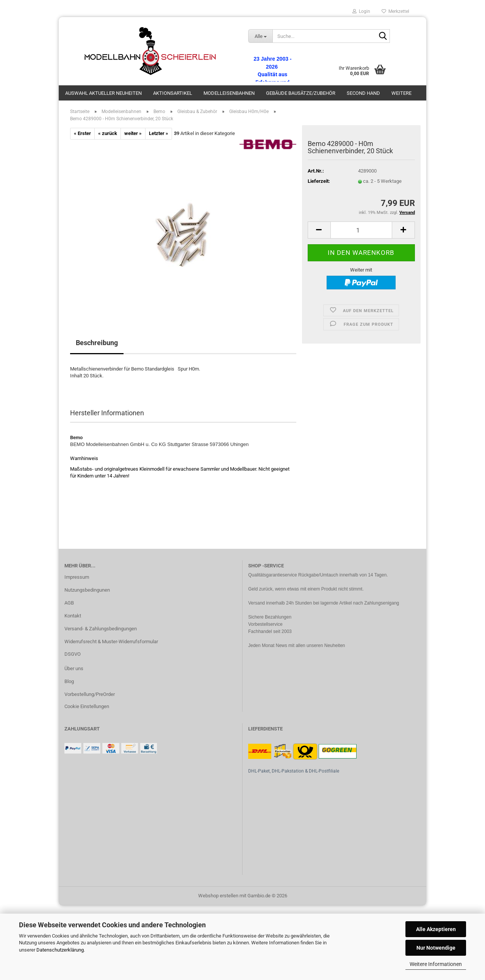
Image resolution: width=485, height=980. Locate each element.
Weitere (401, 93)
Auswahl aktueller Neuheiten (103, 93)
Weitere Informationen (436, 964)
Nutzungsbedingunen (87, 590)
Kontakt (73, 616)
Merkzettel (395, 11)
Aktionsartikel (173, 93)
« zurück (108, 133)
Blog (69, 681)
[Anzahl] (361, 230)
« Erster (82, 133)
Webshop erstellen (218, 896)
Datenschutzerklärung (60, 950)
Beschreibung (97, 343)
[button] (319, 230)
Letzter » (159, 133)
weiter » (133, 133)
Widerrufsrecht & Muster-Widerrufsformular (111, 642)
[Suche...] (260, 36)
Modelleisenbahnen (229, 93)
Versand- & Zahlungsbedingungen (101, 629)
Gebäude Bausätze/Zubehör (301, 93)
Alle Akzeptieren (436, 929)
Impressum (77, 577)
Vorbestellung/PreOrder (90, 694)
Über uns (74, 668)
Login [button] (361, 11)
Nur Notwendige (436, 948)
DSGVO (73, 654)
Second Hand (363, 93)
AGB (69, 603)
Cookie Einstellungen (87, 706)
